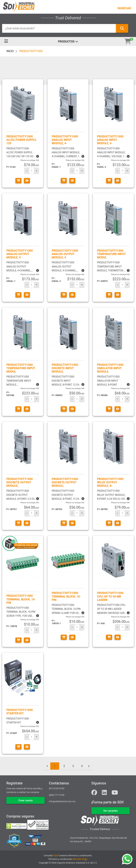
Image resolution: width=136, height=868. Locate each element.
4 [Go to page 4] (82, 766)
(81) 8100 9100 (57, 788)
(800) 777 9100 (57, 795)
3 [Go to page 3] (73, 766)
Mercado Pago (80, 859)
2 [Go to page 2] (64, 766)
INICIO (10, 51)
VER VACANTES (110, 811)
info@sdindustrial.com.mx (62, 801)
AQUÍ (56, 855)
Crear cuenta (25, 800)
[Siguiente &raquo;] (89, 766)
